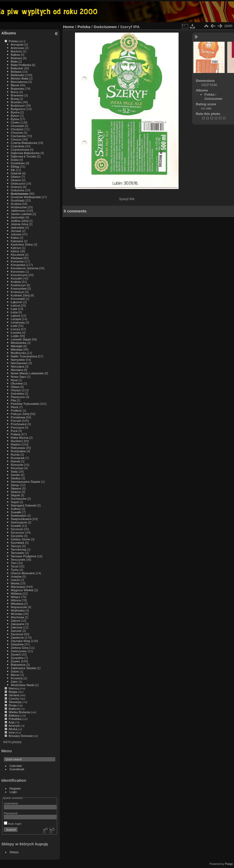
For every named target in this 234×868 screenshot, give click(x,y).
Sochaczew (18, 499)
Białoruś (14, 709)
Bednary (16, 58)
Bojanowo (17, 88)
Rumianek (18, 458)
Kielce (15, 251)
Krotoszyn (17, 292)
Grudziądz (18, 200)
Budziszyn (18, 105)
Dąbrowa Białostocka (25, 153)
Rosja (12, 705)
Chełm (15, 122)
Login (13, 792)
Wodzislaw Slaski (23, 685)
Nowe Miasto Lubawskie (27, 373)
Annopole (17, 44)
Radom (16, 444)
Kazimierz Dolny (22, 244)
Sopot (15, 502)
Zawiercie (17, 637)
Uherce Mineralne (23, 573)
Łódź (14, 326)
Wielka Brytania (19, 712)
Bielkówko (18, 75)
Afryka (13, 729)
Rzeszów (17, 465)
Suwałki (16, 512)
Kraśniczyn (18, 285)
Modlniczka (18, 353)
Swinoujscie (19, 522)
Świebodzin (18, 515)
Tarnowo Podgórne (24, 556)
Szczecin (17, 529)
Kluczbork (17, 255)
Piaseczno (18, 397)
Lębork (15, 316)
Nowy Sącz (18, 377)
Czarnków (17, 146)
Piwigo (229, 864)
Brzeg (15, 99)
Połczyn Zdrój (20, 414)
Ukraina (14, 695)
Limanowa (18, 322)
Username (11, 803)
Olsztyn (16, 390)
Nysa (14, 380)
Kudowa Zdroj (20, 295)
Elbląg (15, 166)
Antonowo (17, 48)
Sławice (16, 488)
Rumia (15, 454)
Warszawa (18, 587)
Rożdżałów (18, 451)
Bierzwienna (19, 82)
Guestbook (17, 769)
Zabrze (15, 621)
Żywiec (15, 661)
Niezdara (17, 370)
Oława (15, 387)
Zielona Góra (20, 648)
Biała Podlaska (21, 65)
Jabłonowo (18, 210)
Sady (14, 471)
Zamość (16, 631)
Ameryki (14, 726)
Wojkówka (18, 610)
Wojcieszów (19, 607)
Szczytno (17, 536)
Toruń (14, 566)
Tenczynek (18, 560)
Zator (14, 681)
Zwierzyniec (19, 651)
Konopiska (18, 265)
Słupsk (15, 495)
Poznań (16, 421)
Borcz (15, 92)
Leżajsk (16, 319)
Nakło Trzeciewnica (24, 356)
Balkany (14, 715)
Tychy (15, 570)
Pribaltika (15, 719)
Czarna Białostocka (24, 143)
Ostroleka (17, 393)
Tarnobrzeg (18, 549)
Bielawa (16, 72)
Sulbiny (16, 509)
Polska (13, 41)
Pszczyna (17, 427)
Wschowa (17, 617)
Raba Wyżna (19, 438)
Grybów (16, 204)
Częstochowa (20, 149)
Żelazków (17, 644)
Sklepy (14, 852)
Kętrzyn (16, 248)
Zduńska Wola (20, 641)
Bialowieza (18, 665)
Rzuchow (17, 468)
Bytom (15, 116)
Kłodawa (17, 258)
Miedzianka (18, 343)
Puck (14, 431)
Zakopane (17, 624)
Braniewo (17, 95)
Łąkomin (16, 302)
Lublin (15, 336)
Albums (9, 33)
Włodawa (17, 604)
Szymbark (17, 543)
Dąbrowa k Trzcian (23, 156)
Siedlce (16, 478)
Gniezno (16, 187)
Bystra (15, 112)
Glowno (16, 180)
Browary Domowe (21, 736)
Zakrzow (16, 627)
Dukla (15, 160)
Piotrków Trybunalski (25, 404)
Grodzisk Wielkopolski (26, 197)
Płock (14, 407)
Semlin (15, 475)
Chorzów (17, 133)
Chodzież (17, 129)
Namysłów (18, 360)
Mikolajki (17, 346)
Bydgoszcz (18, 109)
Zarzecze (17, 634)
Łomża (15, 329)
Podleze (16, 410)
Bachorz (16, 51)
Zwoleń (16, 654)
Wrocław (17, 614)
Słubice (16, 492)
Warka (15, 583)
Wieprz (15, 597)
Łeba (14, 312)
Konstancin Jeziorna (24, 268)
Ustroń (15, 580)
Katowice (17, 241)
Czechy (14, 698)
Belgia (13, 692)
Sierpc (15, 485)
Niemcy (14, 688)
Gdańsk (16, 173)
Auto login (13, 824)
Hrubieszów (19, 207)
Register (15, 788)
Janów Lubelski (21, 214)
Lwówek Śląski (21, 339)
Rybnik (15, 461)
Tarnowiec (18, 553)
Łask (14, 309)
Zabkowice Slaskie (23, 668)
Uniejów (16, 576)
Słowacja (15, 702)
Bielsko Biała (19, 78)
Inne (12, 732)
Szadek (16, 526)
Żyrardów (17, 658)
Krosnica (17, 678)
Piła (13, 400)
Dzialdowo (18, 163)
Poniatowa (18, 417)
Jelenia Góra (19, 224)
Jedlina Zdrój (19, 221)
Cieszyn (16, 139)
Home (69, 27)
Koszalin (16, 278)
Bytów (15, 119)
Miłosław (17, 349)
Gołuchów (17, 190)
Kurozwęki (18, 299)
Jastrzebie (18, 217)
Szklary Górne (20, 539)
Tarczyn (16, 546)
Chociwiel (17, 126)
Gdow (15, 671)
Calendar (16, 766)
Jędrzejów (18, 227)
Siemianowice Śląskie (26, 482)
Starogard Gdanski (23, 505)
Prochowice (19, 424)
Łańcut (15, 305)
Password (11, 813)
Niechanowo (19, 363)
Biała (14, 61)
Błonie (15, 85)
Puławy (16, 434)
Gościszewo (20, 194)
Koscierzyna (19, 275)
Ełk (13, 170)
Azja (12, 722)
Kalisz (15, 238)
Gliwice (16, 177)
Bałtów (15, 55)
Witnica (16, 600)
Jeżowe (16, 231)
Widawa (16, 593)
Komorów (17, 261)
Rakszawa (18, 448)
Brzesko (16, 102)
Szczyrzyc (18, 532)
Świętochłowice (21, 519)
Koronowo (18, 271)
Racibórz (17, 441)
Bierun (15, 675)
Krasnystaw (19, 288)
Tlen (14, 563)
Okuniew (17, 383)
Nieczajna (17, 366)
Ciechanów (18, 136)
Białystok (17, 68)
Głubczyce (18, 183)
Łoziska (16, 332)
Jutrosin (16, 234)
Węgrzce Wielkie (22, 590)
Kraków (16, 282)
